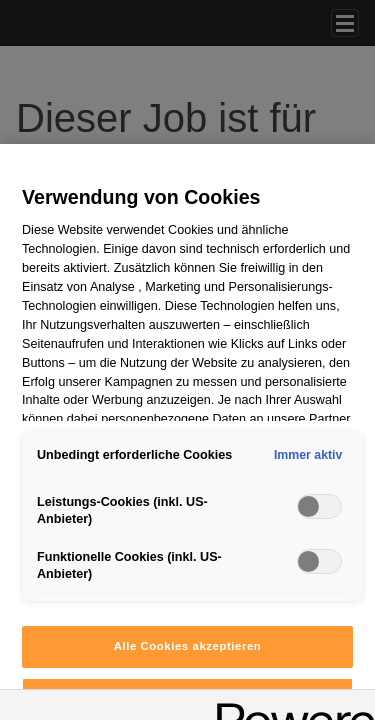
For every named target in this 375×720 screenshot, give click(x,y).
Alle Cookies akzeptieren (188, 646)
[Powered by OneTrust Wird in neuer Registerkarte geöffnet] (289, 707)
